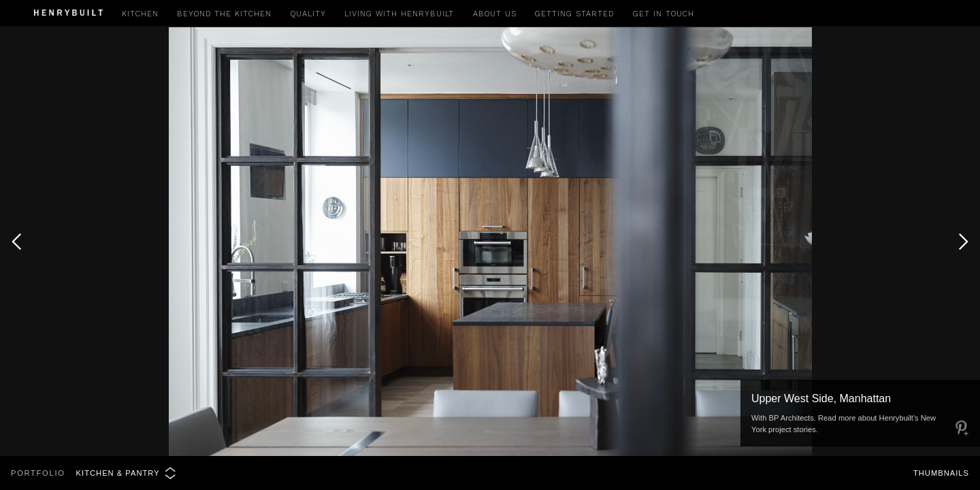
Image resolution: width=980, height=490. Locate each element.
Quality (308, 14)
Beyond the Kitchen (224, 14)
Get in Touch (664, 14)
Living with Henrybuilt (399, 14)
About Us (495, 14)
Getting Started (574, 14)
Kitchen (140, 14)
